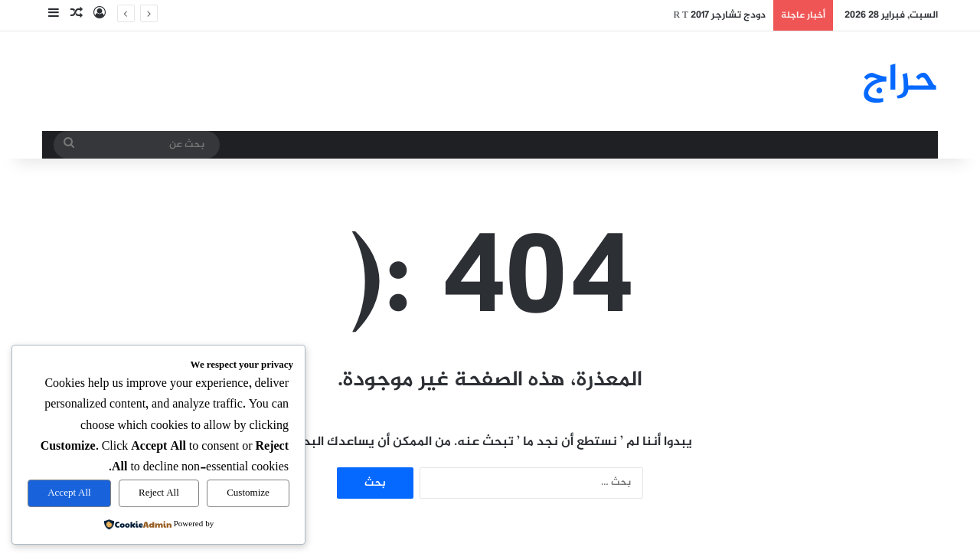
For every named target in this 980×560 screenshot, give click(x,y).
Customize (248, 493)
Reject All (159, 493)
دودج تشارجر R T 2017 (719, 15)
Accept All (69, 493)
